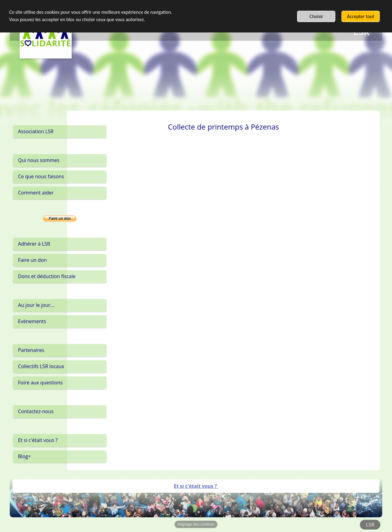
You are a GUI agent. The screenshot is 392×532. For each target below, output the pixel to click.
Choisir (317, 16)
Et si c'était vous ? (196, 486)
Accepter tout (361, 16)
